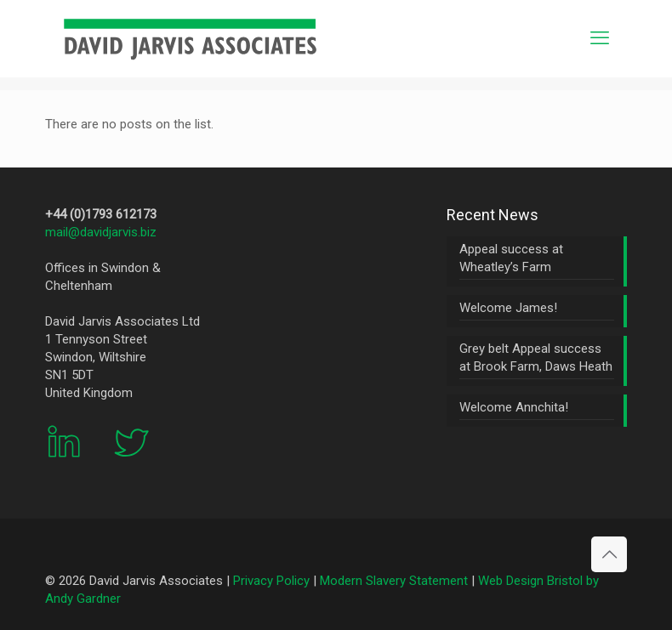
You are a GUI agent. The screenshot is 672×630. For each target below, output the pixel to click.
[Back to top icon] (609, 554)
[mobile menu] (600, 38)
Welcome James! (508, 308)
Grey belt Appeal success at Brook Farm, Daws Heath (536, 358)
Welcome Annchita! (514, 407)
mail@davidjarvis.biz (101, 232)
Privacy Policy (271, 581)
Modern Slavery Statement (394, 581)
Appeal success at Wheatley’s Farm (511, 258)
